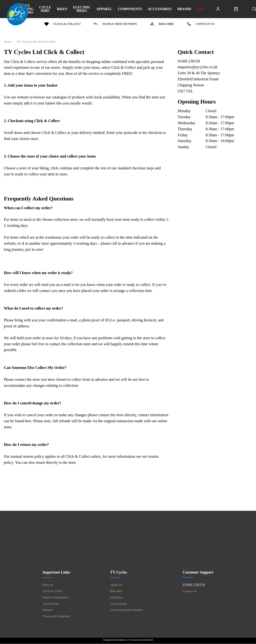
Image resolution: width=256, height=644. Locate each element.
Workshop (116, 598)
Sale (202, 9)
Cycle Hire (45, 9)
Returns (47, 610)
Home (8, 42)
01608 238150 (194, 585)
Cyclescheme (51, 604)
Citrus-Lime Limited (142, 640)
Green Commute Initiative (126, 610)
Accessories (160, 9)
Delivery (48, 585)
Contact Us (190, 591)
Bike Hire (116, 591)
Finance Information (56, 598)
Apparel (104, 9)
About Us (116, 585)
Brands (184, 9)
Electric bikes (82, 9)
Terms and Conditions (57, 616)
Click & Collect (53, 591)
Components (130, 9)
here (28, 421)
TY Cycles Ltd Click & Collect (37, 42)
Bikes (62, 9)
